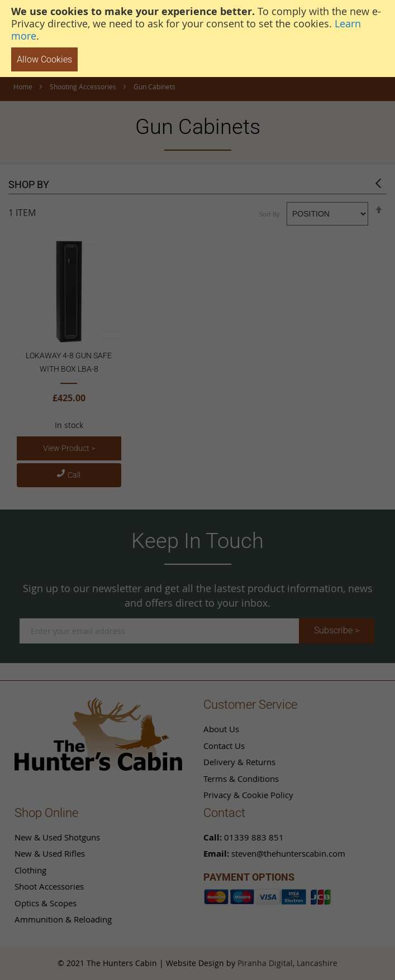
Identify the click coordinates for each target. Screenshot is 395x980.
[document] (197, 39)
